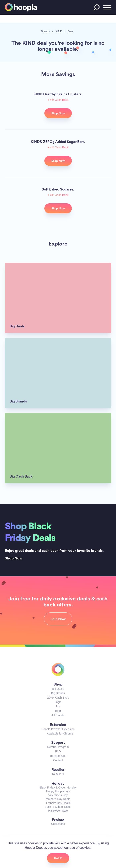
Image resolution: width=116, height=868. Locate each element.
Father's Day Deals (58, 803)
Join (58, 706)
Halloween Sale (58, 811)
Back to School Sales (58, 807)
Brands (45, 31)
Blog (58, 711)
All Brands (58, 715)
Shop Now (14, 558)
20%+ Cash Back (58, 698)
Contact (58, 760)
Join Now (58, 619)
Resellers (58, 774)
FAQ (58, 751)
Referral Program (58, 747)
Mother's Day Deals (58, 799)
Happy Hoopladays (58, 791)
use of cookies (80, 848)
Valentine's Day (58, 795)
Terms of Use (58, 756)
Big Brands (58, 693)
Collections (58, 824)
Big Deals (58, 689)
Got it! (58, 858)
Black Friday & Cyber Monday (58, 788)
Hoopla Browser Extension (58, 729)
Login (58, 702)
